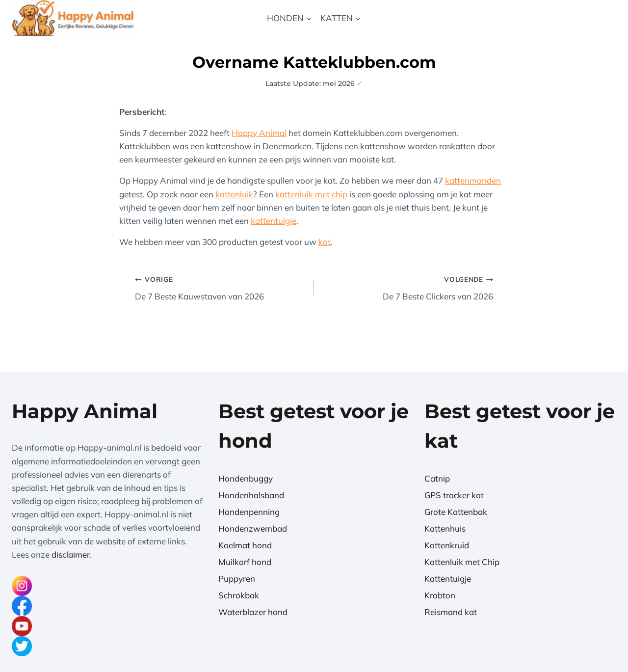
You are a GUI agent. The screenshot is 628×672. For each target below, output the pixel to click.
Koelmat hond (245, 545)
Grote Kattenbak (456, 512)
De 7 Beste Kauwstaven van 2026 (220, 287)
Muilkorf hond (245, 562)
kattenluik (234, 194)
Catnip (437, 478)
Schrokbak (239, 595)
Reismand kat (451, 612)
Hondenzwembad (253, 528)
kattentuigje (274, 221)
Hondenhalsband (251, 495)
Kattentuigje (448, 578)
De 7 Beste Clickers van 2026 (408, 287)
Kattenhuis (445, 528)
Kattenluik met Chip (462, 562)
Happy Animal (259, 133)
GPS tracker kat (454, 495)
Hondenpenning (249, 512)
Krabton (440, 595)
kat (325, 242)
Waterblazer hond (253, 612)
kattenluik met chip (311, 194)
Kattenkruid (447, 545)
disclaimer (71, 554)
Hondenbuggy (246, 478)
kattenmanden (473, 180)
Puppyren (237, 578)
